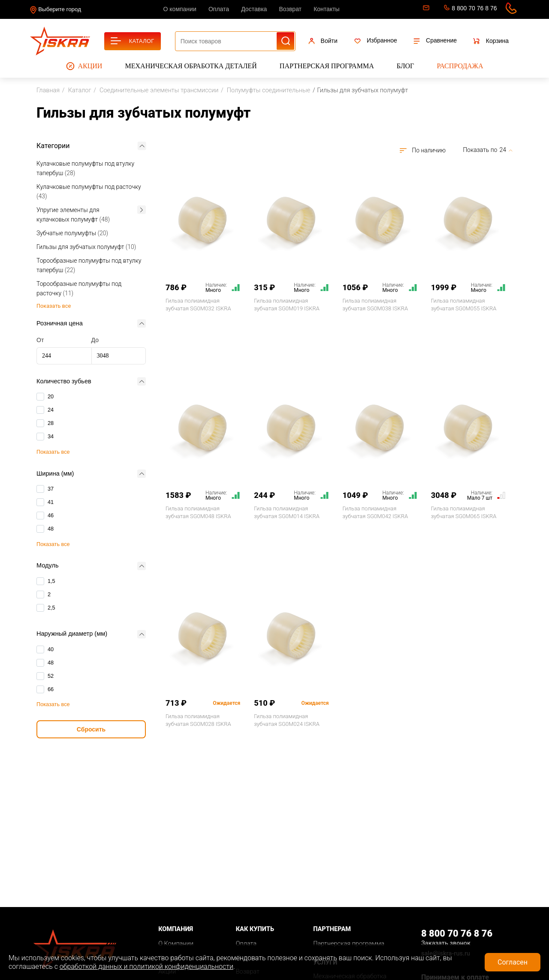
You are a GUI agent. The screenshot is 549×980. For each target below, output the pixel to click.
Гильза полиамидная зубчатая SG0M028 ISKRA (198, 720)
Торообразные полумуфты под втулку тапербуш (89, 265)
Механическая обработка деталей (191, 66)
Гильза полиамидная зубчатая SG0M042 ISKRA (376, 512)
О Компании (176, 944)
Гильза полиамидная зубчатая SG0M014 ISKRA (287, 512)
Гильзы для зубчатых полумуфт (86, 247)
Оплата (219, 9)
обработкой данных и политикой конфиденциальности (146, 966)
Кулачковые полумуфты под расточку (89, 191)
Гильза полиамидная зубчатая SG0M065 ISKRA (464, 512)
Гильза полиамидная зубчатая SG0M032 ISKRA (198, 305)
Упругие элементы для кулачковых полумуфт (73, 215)
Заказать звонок (446, 943)
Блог (405, 66)
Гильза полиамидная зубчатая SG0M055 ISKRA (464, 305)
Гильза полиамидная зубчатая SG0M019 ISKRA (287, 305)
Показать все (53, 452)
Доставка (254, 9)
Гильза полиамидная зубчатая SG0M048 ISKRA (198, 512)
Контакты (326, 9)
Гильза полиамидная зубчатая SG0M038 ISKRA (376, 305)
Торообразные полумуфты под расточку (79, 288)
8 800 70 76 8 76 (474, 8)
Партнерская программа (327, 66)
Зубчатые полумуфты (72, 233)
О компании (180, 9)
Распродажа (460, 66)
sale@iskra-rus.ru (425, 9)
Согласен (513, 962)
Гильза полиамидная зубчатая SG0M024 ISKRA (287, 720)
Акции (84, 66)
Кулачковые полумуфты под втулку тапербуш (85, 168)
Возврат (291, 9)
